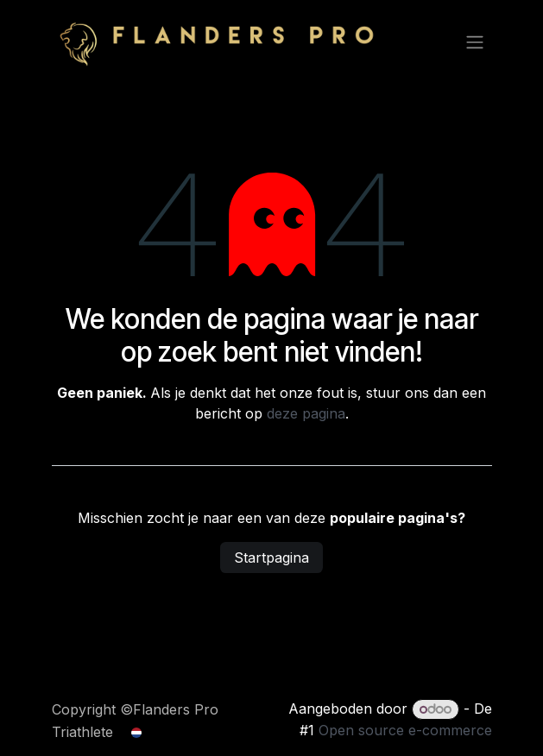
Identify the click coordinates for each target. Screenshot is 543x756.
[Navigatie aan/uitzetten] (475, 41)
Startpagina (271, 558)
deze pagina (306, 413)
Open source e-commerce (405, 730)
